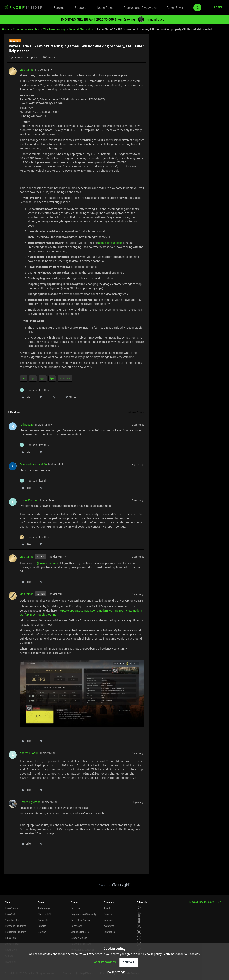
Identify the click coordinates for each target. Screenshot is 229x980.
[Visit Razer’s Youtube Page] (139, 932)
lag (24, 378)
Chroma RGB (45, 914)
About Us (108, 908)
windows (65, 378)
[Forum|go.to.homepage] (23, 8)
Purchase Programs (16, 926)
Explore (42, 902)
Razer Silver (175, 8)
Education (10, 938)
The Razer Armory (54, 29)
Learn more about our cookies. (181, 954)
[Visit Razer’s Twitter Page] (139, 926)
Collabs (42, 932)
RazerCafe (10, 914)
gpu (43, 378)
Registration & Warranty (83, 914)
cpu (33, 378)
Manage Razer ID (80, 932)
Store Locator (12, 920)
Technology (44, 908)
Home (6, 29)
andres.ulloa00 (29, 753)
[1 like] (34, 390)
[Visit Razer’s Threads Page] (139, 920)
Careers (108, 914)
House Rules (105, 8)
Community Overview (26, 29)
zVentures (109, 926)
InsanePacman (29, 500)
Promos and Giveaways (140, 8)
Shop (8, 902)
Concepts (43, 920)
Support (80, 8)
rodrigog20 (27, 424)
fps (52, 378)
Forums (59, 8)
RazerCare (76, 926)
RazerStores (11, 908)
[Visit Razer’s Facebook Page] (139, 909)
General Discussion (81, 29)
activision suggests (110, 243)
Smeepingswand (30, 802)
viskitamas (27, 69)
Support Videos (79, 938)
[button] (218, 8)
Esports (42, 926)
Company (109, 902)
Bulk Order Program (15, 932)
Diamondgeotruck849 (33, 464)
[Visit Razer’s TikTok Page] (139, 938)
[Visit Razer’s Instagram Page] (139, 915)
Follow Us (142, 902)
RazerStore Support (81, 920)
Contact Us (109, 932)
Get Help (75, 908)
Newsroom (109, 920)
